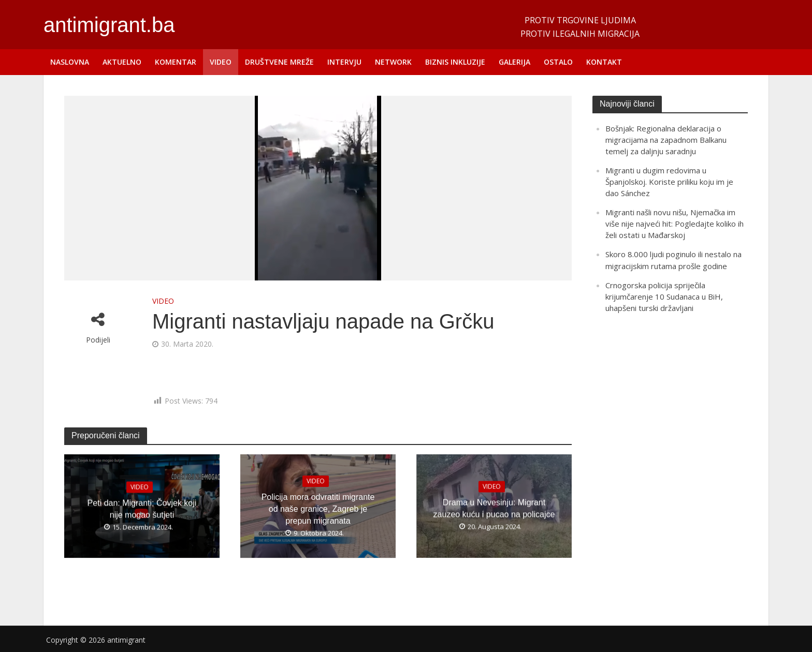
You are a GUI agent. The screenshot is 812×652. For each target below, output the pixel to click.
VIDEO (221, 62)
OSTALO (558, 62)
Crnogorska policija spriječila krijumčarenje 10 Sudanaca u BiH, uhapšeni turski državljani (664, 297)
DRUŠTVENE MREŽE (279, 62)
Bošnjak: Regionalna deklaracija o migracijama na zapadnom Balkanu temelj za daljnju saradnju (666, 140)
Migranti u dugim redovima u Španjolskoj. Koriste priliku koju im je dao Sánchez (669, 182)
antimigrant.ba (109, 25)
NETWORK (393, 62)
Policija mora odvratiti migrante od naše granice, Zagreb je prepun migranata (318, 508)
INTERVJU (344, 62)
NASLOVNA (70, 62)
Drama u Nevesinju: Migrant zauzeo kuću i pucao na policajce (494, 509)
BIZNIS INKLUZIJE (455, 62)
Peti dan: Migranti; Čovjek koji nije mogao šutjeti (142, 509)
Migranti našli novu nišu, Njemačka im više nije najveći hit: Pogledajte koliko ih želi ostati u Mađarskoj (675, 224)
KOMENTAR (176, 62)
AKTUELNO (122, 62)
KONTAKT (604, 62)
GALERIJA (514, 62)
